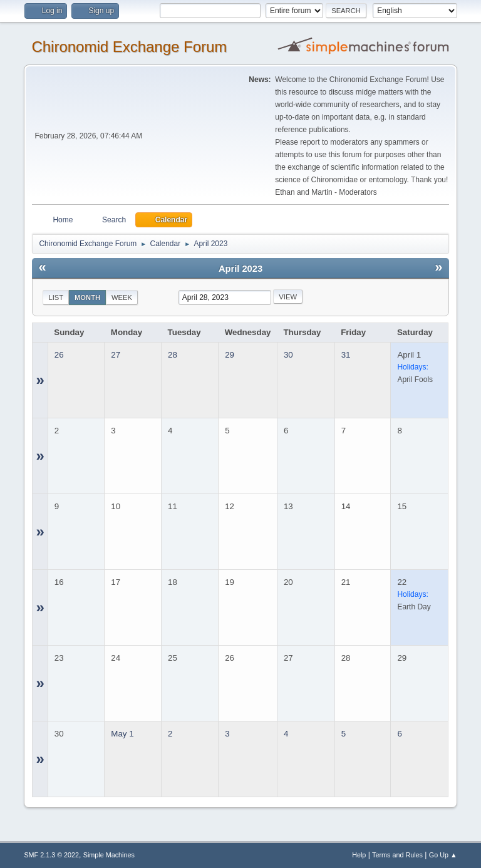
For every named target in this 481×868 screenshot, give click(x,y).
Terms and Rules (397, 855)
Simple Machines (109, 855)
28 (173, 355)
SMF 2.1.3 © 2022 (51, 855)
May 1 (122, 734)
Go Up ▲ (443, 855)
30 (288, 355)
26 (59, 355)
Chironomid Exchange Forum (129, 47)
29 (230, 355)
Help (359, 855)
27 (116, 355)
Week (122, 297)
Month (87, 297)
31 (346, 355)
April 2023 (240, 269)
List (56, 297)
